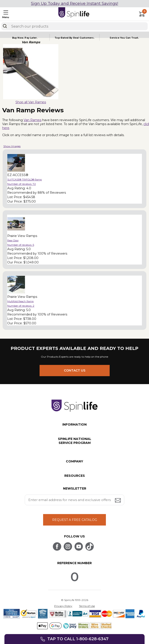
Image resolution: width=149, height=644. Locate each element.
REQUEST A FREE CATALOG (75, 520)
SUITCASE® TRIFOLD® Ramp (25, 180)
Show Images (12, 146)
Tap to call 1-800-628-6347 (78, 639)
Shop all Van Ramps (31, 102)
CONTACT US (75, 370)
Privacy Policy (63, 606)
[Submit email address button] (118, 501)
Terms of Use (87, 606)
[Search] (5, 26)
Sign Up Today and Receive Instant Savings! (74, 4)
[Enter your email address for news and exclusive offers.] (74, 500)
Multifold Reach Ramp (20, 301)
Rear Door (13, 240)
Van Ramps (32, 120)
